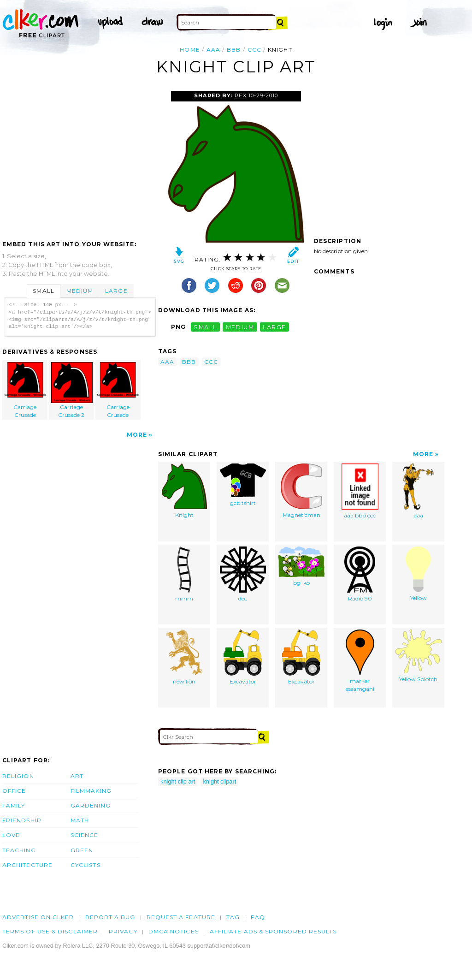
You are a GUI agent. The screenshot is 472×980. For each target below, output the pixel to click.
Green (82, 850)
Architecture (27, 865)
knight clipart (219, 781)
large (274, 327)
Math (80, 820)
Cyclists (86, 865)
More (137, 435)
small (205, 327)
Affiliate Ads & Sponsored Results (273, 931)
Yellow (418, 574)
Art (77, 776)
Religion (18, 776)
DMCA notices (174, 931)
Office (14, 791)
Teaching (19, 850)
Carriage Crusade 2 (72, 390)
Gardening (91, 805)
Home (190, 50)
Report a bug (110, 917)
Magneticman (301, 491)
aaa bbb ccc (360, 491)
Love (11, 835)
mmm (184, 574)
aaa (213, 50)
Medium (80, 291)
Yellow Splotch (419, 656)
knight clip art (178, 781)
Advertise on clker (38, 917)
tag (233, 917)
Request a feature (181, 917)
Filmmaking (91, 791)
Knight (184, 491)
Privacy (123, 931)
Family (14, 805)
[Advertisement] (80, 160)
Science (85, 835)
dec (243, 574)
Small (43, 291)
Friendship (22, 820)
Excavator (243, 657)
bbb (234, 50)
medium (240, 327)
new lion (184, 657)
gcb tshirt (243, 485)
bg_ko (301, 566)
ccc (254, 50)
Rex (240, 95)
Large (116, 291)
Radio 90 (360, 574)
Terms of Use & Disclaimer (50, 931)
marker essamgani (360, 661)
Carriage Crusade (25, 390)
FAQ (258, 917)
